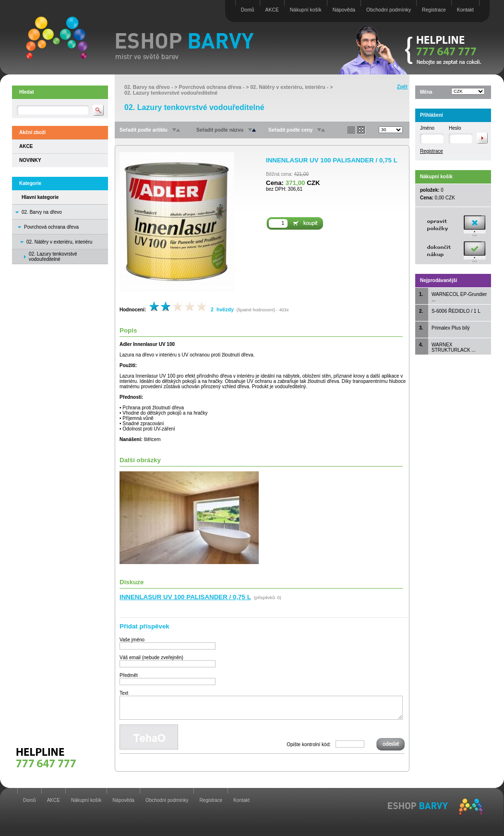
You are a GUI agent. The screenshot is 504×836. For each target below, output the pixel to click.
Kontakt (465, 10)
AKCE (272, 10)
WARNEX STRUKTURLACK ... (454, 347)
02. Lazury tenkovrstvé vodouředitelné (171, 93)
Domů (248, 10)
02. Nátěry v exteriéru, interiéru (59, 242)
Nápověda (344, 10)
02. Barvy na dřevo (42, 212)
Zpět (402, 87)
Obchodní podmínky (389, 10)
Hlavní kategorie (40, 197)
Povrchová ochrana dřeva (51, 227)
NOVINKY (30, 160)
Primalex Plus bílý (450, 328)
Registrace (434, 10)
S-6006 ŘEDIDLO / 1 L (456, 311)
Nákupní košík (306, 10)
